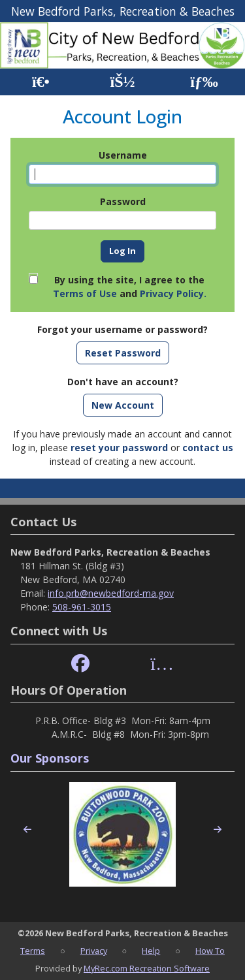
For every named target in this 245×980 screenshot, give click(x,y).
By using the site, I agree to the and (130, 287)
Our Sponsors (50, 758)
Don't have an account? (123, 382)
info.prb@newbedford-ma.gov (111, 593)
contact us (208, 448)
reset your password (119, 448)
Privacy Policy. (173, 293)
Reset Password (123, 353)
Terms (33, 951)
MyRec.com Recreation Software (147, 968)
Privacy (94, 951)
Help (151, 951)
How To (210, 951)
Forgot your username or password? (122, 329)
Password (123, 201)
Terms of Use (85, 293)
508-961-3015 (82, 607)
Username (123, 155)
